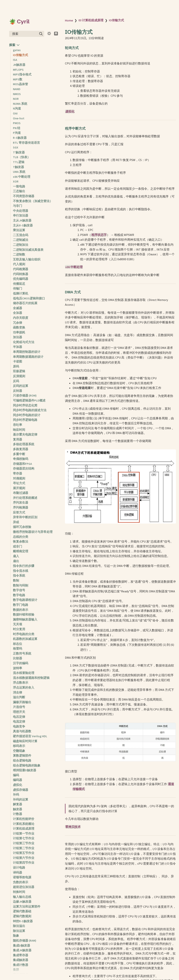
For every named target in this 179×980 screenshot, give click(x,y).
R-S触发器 (20, 138)
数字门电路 (21, 605)
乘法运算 (19, 230)
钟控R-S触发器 (23, 921)
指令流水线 (21, 571)
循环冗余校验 (22, 527)
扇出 (16, 561)
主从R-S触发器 (23, 225)
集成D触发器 (22, 945)
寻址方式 (19, 483)
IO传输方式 (20, 55)
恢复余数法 (21, 541)
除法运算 (19, 931)
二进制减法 (21, 240)
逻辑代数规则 (22, 916)
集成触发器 (21, 960)
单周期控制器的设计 (27, 352)
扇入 (16, 556)
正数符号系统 (22, 653)
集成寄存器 (21, 955)
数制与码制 (21, 585)
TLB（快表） (22, 157)
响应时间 (19, 430)
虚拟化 (18, 785)
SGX (16, 147)
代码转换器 (21, 274)
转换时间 (19, 892)
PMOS (17, 123)
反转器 (18, 391)
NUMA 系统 (20, 104)
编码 (16, 775)
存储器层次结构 (24, 468)
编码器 (18, 780)
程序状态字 (99, 235)
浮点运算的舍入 (24, 687)
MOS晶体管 (20, 84)
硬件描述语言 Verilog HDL (30, 736)
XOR (16, 181)
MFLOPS (18, 70)
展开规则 (19, 488)
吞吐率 (18, 425)
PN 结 (17, 128)
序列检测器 (21, 507)
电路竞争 (19, 726)
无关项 (18, 624)
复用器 (18, 439)
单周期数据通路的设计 (28, 357)
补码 (16, 794)
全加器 (18, 313)
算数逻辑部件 (22, 755)
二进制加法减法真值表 (28, 250)
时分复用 (19, 629)
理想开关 (19, 712)
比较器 (18, 658)
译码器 (18, 872)
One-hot (19, 118)
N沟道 (17, 108)
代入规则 (19, 264)
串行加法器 (21, 215)
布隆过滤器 (21, 493)
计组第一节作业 (24, 833)
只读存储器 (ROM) (25, 395)
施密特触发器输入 (25, 619)
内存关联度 (21, 318)
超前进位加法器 (24, 887)
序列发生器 (21, 502)
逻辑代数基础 (22, 911)
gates (17, 50)
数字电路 (19, 595)
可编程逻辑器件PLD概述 (29, 400)
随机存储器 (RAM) (25, 940)
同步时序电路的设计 (27, 415)
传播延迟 (19, 284)
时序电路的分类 (24, 634)
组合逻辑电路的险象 (27, 765)
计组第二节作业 (24, 848)
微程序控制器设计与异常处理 (33, 532)
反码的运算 (21, 386)
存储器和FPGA (22, 464)
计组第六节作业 (24, 858)
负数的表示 (21, 882)
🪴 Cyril (19, 21)
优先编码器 (21, 279)
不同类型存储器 (24, 196)
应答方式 (19, 512)
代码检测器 (21, 269)
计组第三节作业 (24, 843)
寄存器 (18, 473)
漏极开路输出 (22, 702)
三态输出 (19, 191)
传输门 (18, 288)
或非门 (18, 546)
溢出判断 (19, 697)
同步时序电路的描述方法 (30, 410)
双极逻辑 (19, 371)
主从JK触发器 (22, 220)
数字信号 (19, 590)
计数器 (18, 814)
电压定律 (19, 717)
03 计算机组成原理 (91, 20)
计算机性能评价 (24, 819)
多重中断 (19, 454)
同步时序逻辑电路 (25, 420)
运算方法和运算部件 (27, 906)
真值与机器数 (22, 731)
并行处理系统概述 (25, 498)
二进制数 (19, 254)
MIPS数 (18, 79)
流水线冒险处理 (24, 673)
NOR (16, 99)
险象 (16, 936)
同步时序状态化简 (25, 405)
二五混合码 (21, 235)
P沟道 (17, 133)
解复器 (18, 804)
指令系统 (19, 575)
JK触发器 (19, 65)
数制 (16, 580)
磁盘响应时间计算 (25, 741)
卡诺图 (18, 361)
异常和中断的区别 (25, 517)
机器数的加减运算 (25, 639)
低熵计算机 (21, 293)
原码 (16, 366)
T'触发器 (19, 152)
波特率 (18, 668)
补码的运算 (21, 799)
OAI (15, 113)
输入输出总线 (22, 897)
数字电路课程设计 (25, 600)
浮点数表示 (21, 682)
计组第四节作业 (24, 863)
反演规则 (19, 376)
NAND (17, 89)
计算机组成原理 (24, 828)
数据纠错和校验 (24, 614)
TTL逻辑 (19, 162)
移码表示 (19, 746)
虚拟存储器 (21, 790)
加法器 (18, 337)
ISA (15, 60)
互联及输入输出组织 (27, 259)
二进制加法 (21, 245)
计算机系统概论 (24, 824)
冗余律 (18, 323)
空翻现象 (19, 751)
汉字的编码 (21, 663)
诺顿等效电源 (22, 877)
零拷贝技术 (73, 827)
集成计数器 (21, 965)
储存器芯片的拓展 (25, 303)
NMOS (17, 94)
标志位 (18, 644)
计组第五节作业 (24, 853)
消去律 (18, 692)
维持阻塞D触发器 (25, 770)
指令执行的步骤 (24, 566)
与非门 (18, 206)
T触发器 (18, 167)
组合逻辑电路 (22, 760)
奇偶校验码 (21, 459)
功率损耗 (19, 332)
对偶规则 (19, 478)
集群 (16, 970)
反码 (16, 381)
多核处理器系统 (24, 444)
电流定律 (19, 721)
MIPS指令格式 (22, 74)
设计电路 (19, 867)
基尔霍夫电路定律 (25, 434)
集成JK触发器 (22, 950)
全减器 (18, 308)
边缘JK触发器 (22, 901)
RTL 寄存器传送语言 (26, 143)
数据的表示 (21, 610)
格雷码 (18, 648)
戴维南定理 (21, 551)
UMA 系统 (19, 172)
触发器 (18, 809)
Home (69, 20)
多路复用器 (21, 449)
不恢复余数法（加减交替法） (33, 201)
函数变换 (19, 327)
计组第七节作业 (24, 838)
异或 (16, 522)
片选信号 (19, 707)
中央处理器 (21, 211)
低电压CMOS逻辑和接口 (29, 298)
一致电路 (19, 186)
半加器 (18, 347)
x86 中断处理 (22, 177)
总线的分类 (21, 537)
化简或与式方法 (24, 342)
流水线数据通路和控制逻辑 (31, 678)
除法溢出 (19, 926)
